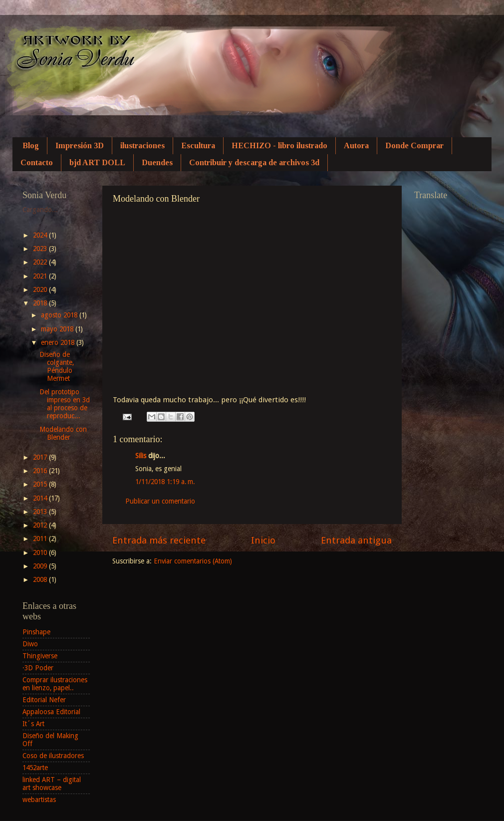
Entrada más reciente (159, 540)
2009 (41, 566)
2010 (41, 552)
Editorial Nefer (44, 700)
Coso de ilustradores (53, 756)
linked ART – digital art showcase (52, 784)
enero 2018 (59, 342)
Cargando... (40, 210)
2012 (41, 525)
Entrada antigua (356, 540)
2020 (41, 289)
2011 (41, 539)
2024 (41, 235)
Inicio (263, 540)
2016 (41, 471)
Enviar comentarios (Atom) (193, 561)
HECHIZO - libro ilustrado (279, 145)
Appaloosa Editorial (51, 712)
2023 (41, 249)
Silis (141, 456)
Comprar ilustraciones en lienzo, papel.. (55, 684)
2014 (41, 498)
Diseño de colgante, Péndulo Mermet (57, 367)
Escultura (198, 145)
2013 (41, 512)
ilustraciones (142, 145)
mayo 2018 (58, 329)
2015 (41, 484)
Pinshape (36, 632)
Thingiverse (40, 656)
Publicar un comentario (160, 501)
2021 (41, 276)
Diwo (30, 644)
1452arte (35, 768)
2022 (41, 262)
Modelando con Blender (63, 433)
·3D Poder (38, 668)
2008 (41, 579)
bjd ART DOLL (97, 162)
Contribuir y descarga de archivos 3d (254, 162)
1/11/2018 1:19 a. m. (165, 482)
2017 (41, 457)
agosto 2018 (60, 315)
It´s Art (33, 724)
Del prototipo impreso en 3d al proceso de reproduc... (65, 404)
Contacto (37, 162)
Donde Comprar (414, 145)
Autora (356, 145)
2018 (41, 303)
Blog (31, 145)
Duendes (157, 162)
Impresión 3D (80, 145)
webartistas (39, 800)
